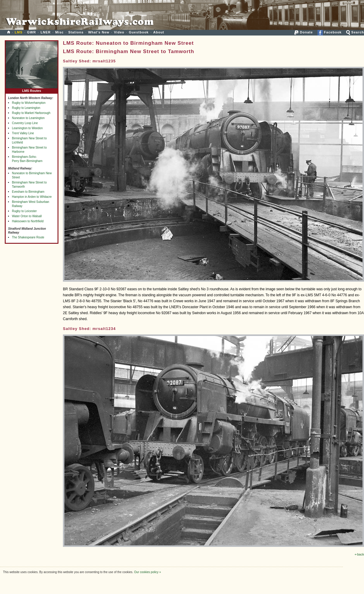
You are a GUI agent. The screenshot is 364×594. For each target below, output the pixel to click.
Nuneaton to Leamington (28, 118)
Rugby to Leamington (26, 108)
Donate (303, 32)
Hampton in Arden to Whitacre (32, 197)
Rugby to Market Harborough (31, 113)
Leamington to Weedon (27, 128)
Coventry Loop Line (25, 123)
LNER (46, 32)
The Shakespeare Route (28, 237)
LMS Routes (32, 89)
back (359, 554)
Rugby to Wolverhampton (29, 103)
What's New (99, 32)
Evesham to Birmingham (28, 192)
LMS (18, 32)
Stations (76, 32)
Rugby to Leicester (24, 211)
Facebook (330, 32)
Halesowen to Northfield (28, 221)
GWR (32, 32)
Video (119, 32)
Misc (59, 32)
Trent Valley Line (23, 133)
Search (355, 32)
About (159, 32)
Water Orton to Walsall (27, 216)
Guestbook (139, 32)
